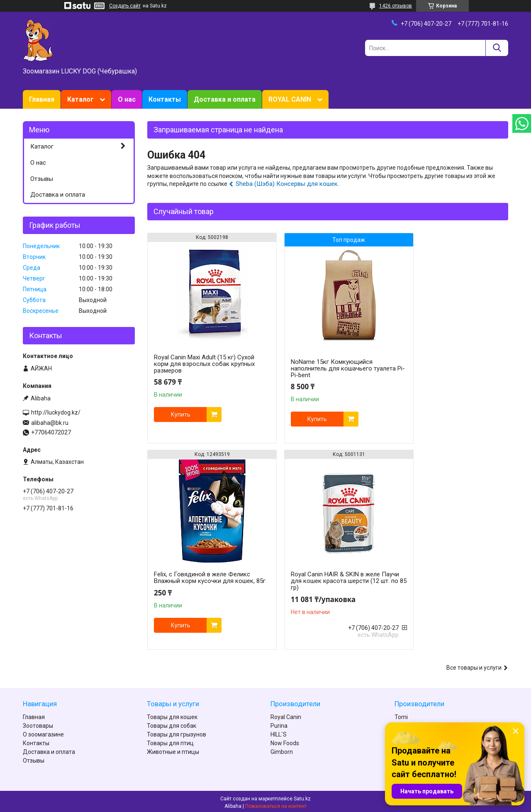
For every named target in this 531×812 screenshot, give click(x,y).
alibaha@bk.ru (50, 423)
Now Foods (285, 741)
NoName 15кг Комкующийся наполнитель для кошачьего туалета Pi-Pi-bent (317, 368)
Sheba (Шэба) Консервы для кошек (287, 184)
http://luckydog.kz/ (56, 412)
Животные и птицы (173, 750)
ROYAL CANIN (290, 99)
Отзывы (42, 179)
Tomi (401, 715)
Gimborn (282, 750)
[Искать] (497, 48)
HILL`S (279, 732)
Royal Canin (286, 715)
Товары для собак (172, 724)
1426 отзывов (396, 6)
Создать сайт (125, 6)
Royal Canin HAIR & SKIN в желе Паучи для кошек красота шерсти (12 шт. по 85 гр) (202, 581)
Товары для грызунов (177, 732)
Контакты (165, 99)
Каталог (80, 99)
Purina (279, 724)
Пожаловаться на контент (276, 804)
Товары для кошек (172, 715)
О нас (127, 99)
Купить (181, 415)
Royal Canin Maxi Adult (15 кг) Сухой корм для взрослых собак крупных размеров (204, 364)
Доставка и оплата (225, 99)
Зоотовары (38, 724)
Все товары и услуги (474, 666)
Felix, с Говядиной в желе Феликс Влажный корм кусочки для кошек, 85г (449, 364)
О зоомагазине (43, 732)
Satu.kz (302, 797)
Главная (42, 99)
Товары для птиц (170, 741)
